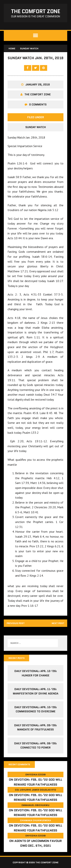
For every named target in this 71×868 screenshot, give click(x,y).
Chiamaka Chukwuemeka (35, 820)
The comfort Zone (38, 94)
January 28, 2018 (38, 84)
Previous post (16, 623)
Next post (58, 623)
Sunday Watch (36, 127)
